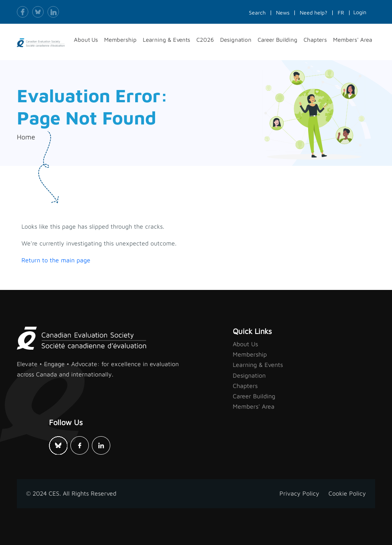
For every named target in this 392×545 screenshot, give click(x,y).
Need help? (314, 12)
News (283, 12)
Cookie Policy (347, 493)
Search (257, 12)
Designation (249, 375)
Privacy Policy (299, 493)
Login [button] (360, 12)
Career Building (254, 396)
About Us (245, 344)
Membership (250, 354)
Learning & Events (258, 365)
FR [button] (341, 12)
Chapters (245, 386)
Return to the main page (56, 260)
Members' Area (254, 406)
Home (26, 137)
